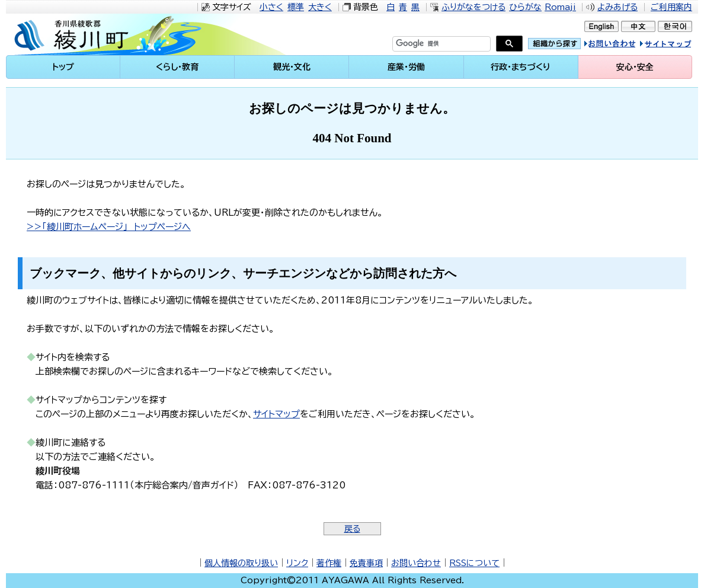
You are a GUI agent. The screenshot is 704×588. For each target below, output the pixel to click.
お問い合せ (622, 45)
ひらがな (525, 7)
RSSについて (474, 563)
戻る (352, 529)
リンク (297, 563)
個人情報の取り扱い (241, 563)
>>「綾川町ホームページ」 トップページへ (109, 227)
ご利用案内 (671, 7)
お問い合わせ (416, 563)
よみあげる (617, 7)
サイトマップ (677, 45)
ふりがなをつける (473, 7)
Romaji (560, 7)
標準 (296, 7)
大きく (320, 7)
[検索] (427, 44)
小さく (271, 7)
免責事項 (366, 563)
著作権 (329, 563)
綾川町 (106, 34)
